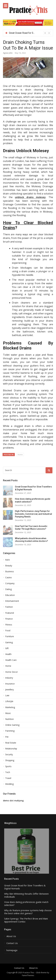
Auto (8, 560)
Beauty (9, 566)
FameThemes (28, 975)
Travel (8, 778)
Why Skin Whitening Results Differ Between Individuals (26, 895)
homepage (12, 950)
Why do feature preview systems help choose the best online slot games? (28, 912)
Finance (9, 619)
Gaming (9, 642)
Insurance (10, 684)
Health (8, 654)
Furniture (10, 636)
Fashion (9, 607)
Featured (10, 613)
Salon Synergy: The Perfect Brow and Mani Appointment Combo (26, 920)
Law (7, 695)
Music (8, 713)
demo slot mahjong (13, 801)
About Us (11, 936)
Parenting (10, 731)
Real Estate (11, 743)
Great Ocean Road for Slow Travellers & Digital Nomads (25, 887)
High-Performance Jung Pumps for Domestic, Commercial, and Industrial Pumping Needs (33, 514)
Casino (9, 578)
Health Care (11, 660)
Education (10, 595)
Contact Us (12, 943)
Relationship (11, 749)
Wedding (9, 784)
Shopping (10, 760)
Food (8, 631)
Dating (8, 589)
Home (20, 455)
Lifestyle (9, 701)
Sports (8, 766)
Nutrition (9, 719)
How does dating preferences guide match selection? (26, 904)
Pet (7, 737)
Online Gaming (12, 725)
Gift (7, 648)
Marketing (10, 707)
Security (9, 755)
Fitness (9, 625)
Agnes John (8, 53)
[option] (30, 33)
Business (10, 571)
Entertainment (12, 601)
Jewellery (9, 690)
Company (10, 583)
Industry (9, 678)
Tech (8, 772)
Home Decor (11, 672)
